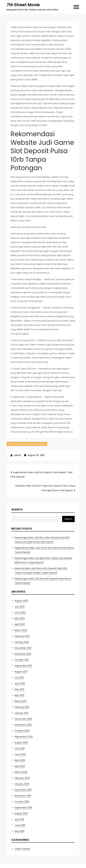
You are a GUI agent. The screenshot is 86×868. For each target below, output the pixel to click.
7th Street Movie (23, 5)
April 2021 (19, 695)
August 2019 (21, 813)
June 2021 (20, 683)
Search (17, 509)
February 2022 (22, 636)
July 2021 (19, 677)
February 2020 (22, 778)
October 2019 (22, 802)
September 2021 (23, 666)
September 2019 (23, 807)
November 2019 (23, 796)
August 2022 (21, 601)
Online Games (22, 849)
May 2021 (19, 689)
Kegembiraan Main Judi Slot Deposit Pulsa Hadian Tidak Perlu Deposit (42, 475)
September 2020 (24, 737)
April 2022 (20, 624)
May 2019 (19, 831)
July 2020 (20, 748)
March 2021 (21, 701)
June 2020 (20, 754)
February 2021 (22, 707)
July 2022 (20, 607)
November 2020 (23, 725)
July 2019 (19, 819)
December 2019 (23, 790)
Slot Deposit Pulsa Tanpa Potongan (27, 444)
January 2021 (21, 713)
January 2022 (22, 642)
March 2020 (21, 772)
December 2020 (23, 719)
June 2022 (20, 612)
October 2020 (22, 731)
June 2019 (20, 825)
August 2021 (21, 672)
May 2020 (20, 760)
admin (17, 455)
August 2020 (21, 742)
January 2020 (22, 784)
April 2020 (20, 766)
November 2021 (23, 654)
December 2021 (23, 648)
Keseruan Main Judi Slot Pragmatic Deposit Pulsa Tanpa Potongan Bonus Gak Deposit (45, 488)
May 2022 (20, 618)
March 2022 (21, 630)
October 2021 (22, 660)
